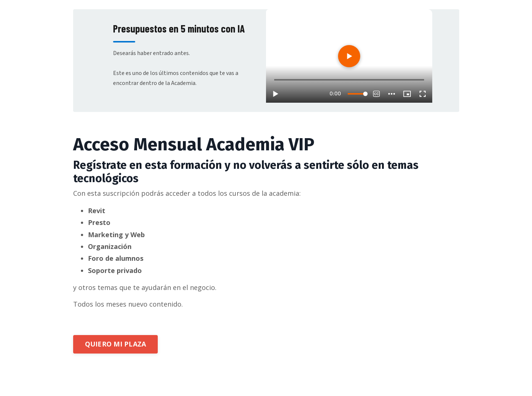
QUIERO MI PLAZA (116, 344)
